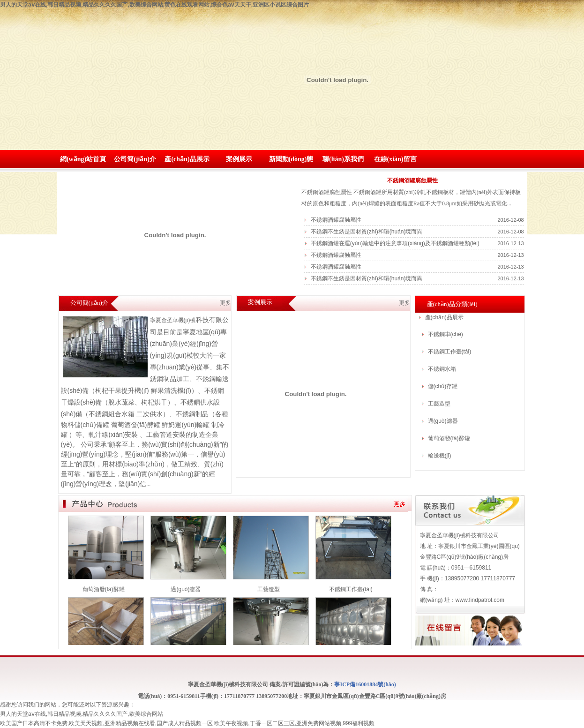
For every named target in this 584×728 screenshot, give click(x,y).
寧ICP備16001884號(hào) (365, 684)
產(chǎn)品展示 (187, 159)
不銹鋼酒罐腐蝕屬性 (412, 180)
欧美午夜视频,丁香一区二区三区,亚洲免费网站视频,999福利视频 (294, 723)
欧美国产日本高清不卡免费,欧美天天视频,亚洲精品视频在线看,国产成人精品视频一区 (106, 723)
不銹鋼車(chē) (445, 334)
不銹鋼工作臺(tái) (450, 352)
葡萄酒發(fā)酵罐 (449, 438)
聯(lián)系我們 (343, 159)
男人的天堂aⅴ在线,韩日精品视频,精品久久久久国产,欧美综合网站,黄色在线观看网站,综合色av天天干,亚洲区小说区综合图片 (154, 5)
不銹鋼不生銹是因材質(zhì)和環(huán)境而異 (367, 232)
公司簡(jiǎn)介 (135, 159)
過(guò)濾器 (443, 421)
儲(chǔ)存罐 (443, 386)
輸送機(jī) (440, 456)
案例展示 (239, 159)
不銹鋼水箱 (442, 369)
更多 (404, 303)
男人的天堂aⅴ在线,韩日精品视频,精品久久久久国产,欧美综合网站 (82, 714)
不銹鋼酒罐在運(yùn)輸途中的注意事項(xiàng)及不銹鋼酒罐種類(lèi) (395, 243)
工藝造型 (439, 404)
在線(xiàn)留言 (395, 159)
